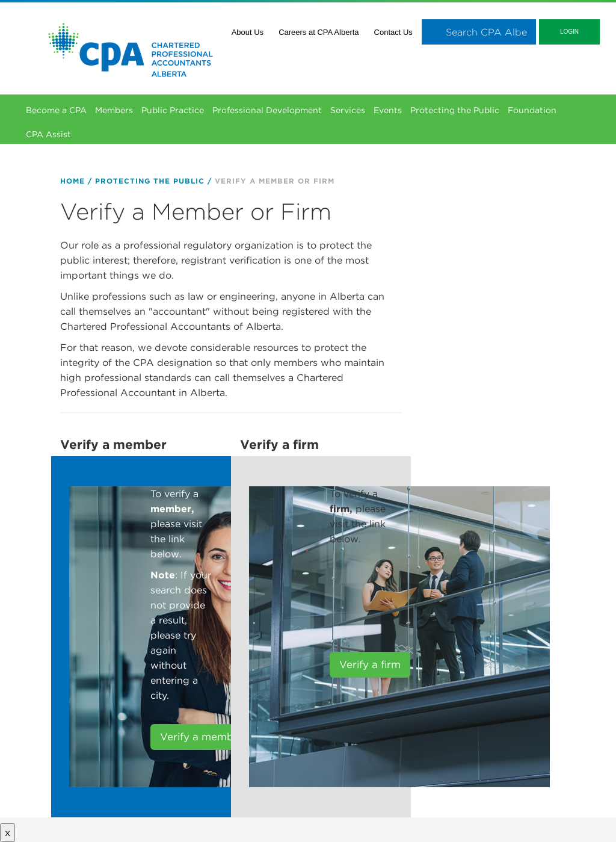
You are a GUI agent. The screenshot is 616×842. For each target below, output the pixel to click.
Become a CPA (56, 110)
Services (348, 110)
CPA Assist (48, 134)
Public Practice (173, 110)
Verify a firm (370, 664)
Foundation (532, 110)
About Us (248, 32)
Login (569, 32)
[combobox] (479, 32)
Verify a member (202, 737)
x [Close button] (8, 833)
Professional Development (267, 110)
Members (114, 110)
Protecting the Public (455, 110)
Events (388, 110)
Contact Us (393, 32)
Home (72, 181)
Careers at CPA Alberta (319, 32)
